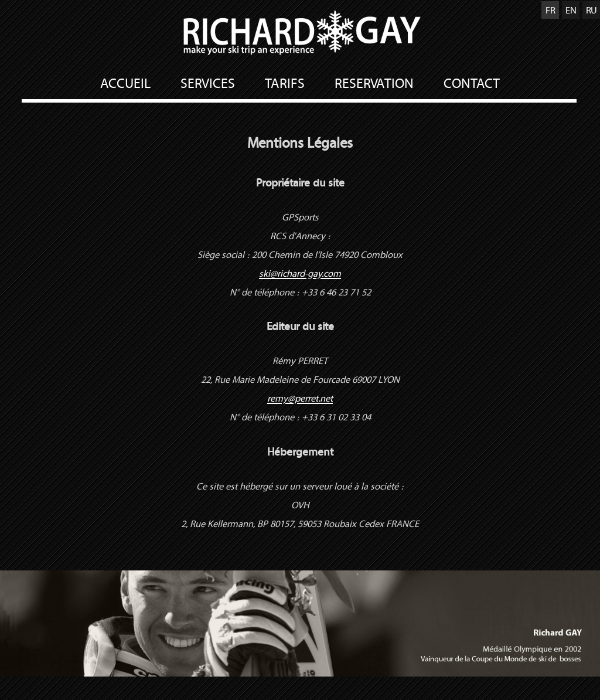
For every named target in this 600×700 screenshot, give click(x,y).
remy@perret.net (300, 398)
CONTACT (472, 83)
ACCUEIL (125, 83)
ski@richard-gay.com (300, 273)
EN (571, 10)
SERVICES (208, 83)
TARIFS (285, 83)
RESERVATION (374, 83)
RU (592, 10)
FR (550, 10)
